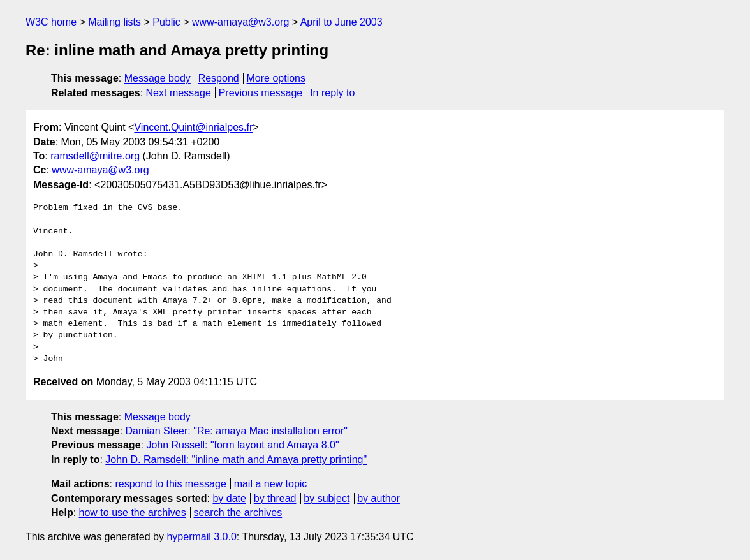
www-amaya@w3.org (240, 22)
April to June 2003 (342, 22)
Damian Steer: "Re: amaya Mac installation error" (237, 431)
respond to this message (170, 484)
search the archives (238, 512)
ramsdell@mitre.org (95, 156)
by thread (275, 498)
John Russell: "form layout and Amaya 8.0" (242, 445)
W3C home (51, 22)
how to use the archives (133, 512)
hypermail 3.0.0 (201, 537)
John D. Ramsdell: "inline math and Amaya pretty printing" (236, 460)
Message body (158, 78)
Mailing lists (114, 22)
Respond (219, 78)
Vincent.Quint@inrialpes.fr (193, 127)
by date (229, 498)
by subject (327, 498)
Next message (179, 93)
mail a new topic (271, 484)
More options (276, 78)
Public (166, 22)
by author (379, 498)
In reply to (332, 93)
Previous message (261, 93)
